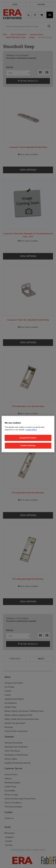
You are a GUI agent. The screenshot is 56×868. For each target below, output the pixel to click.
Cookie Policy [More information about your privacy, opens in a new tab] (31, 430)
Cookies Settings (28, 445)
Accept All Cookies (28, 438)
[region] (28, 434)
